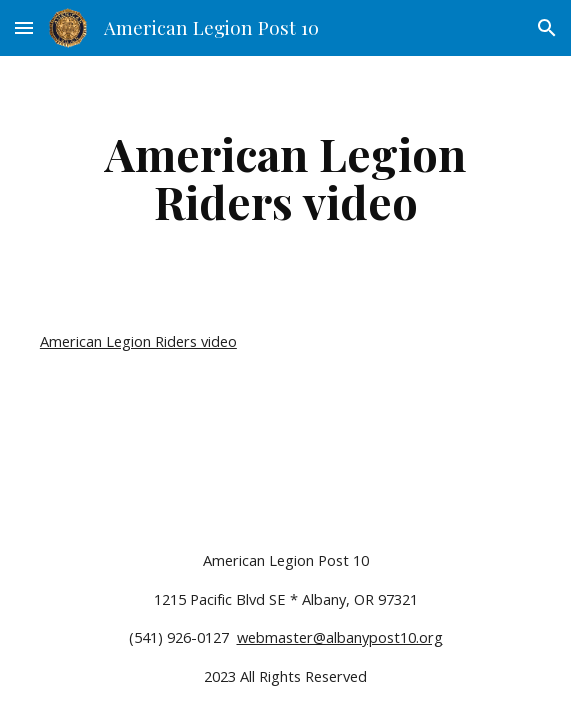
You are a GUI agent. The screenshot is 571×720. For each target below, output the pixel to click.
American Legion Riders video (138, 341)
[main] (285, 177)
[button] (24, 27)
